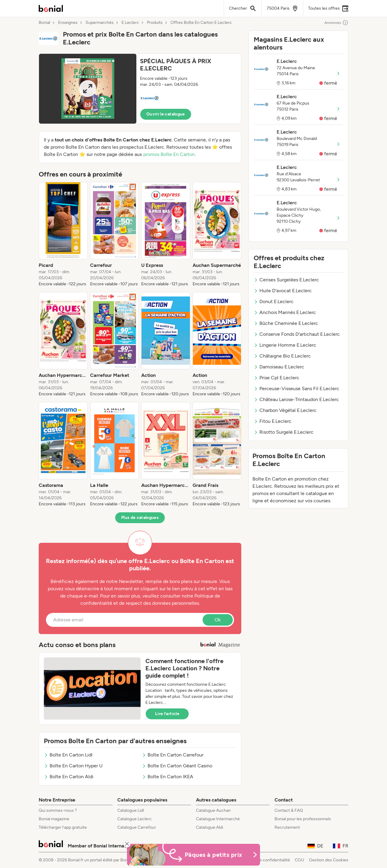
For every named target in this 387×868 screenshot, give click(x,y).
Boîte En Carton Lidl (68, 755)
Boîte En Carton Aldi (69, 777)
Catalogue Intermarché (218, 819)
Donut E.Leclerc (274, 301)
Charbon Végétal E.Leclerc (285, 410)
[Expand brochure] (88, 89)
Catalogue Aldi (210, 827)
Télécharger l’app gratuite (63, 827)
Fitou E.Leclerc (273, 421)
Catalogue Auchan (213, 810)
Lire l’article (167, 714)
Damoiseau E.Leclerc (279, 367)
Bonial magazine (54, 819)
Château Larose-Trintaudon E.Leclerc (296, 399)
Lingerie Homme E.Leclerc (285, 345)
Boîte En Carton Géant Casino (177, 766)
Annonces (336, 23)
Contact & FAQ (289, 810)
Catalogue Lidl (131, 810)
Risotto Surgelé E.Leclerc (284, 432)
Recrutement (287, 827)
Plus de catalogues (140, 518)
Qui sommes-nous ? (58, 810)
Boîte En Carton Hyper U (73, 766)
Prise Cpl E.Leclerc (276, 378)
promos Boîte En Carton (169, 154)
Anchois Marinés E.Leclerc (285, 312)
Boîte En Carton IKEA (167, 777)
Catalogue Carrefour (137, 827)
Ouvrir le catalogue (166, 114)
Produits (155, 23)
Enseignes (68, 23)
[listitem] (63, 235)
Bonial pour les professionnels (303, 819)
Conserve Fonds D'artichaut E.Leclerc (297, 334)
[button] (140, 89)
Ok (218, 620)
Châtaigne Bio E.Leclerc (282, 356)
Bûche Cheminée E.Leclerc (286, 323)
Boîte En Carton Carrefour (173, 755)
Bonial (44, 23)
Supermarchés (100, 23)
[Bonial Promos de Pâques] (193, 855)
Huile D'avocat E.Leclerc (283, 291)
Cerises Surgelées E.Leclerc (286, 280)
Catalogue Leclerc (135, 819)
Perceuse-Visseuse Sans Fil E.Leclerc (296, 389)
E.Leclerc (130, 23)
